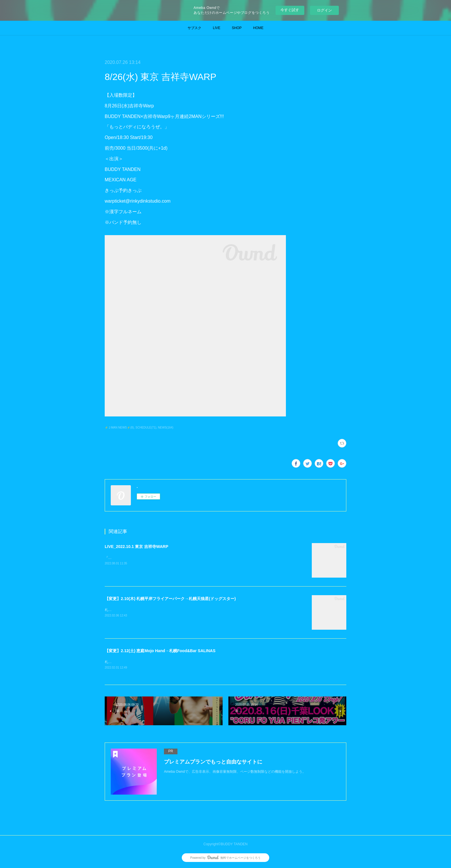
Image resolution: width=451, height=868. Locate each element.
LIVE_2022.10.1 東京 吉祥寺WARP (136, 547)
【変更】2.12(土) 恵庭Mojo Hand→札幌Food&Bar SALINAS (160, 651)
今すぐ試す (290, 10)
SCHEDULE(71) (146, 428)
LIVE (217, 28)
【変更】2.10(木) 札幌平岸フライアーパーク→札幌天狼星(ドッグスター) (170, 599)
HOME (258, 28)
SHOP (237, 28)
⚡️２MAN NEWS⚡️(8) (119, 428)
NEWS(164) (166, 428)
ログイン (324, 10)
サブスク (194, 28)
